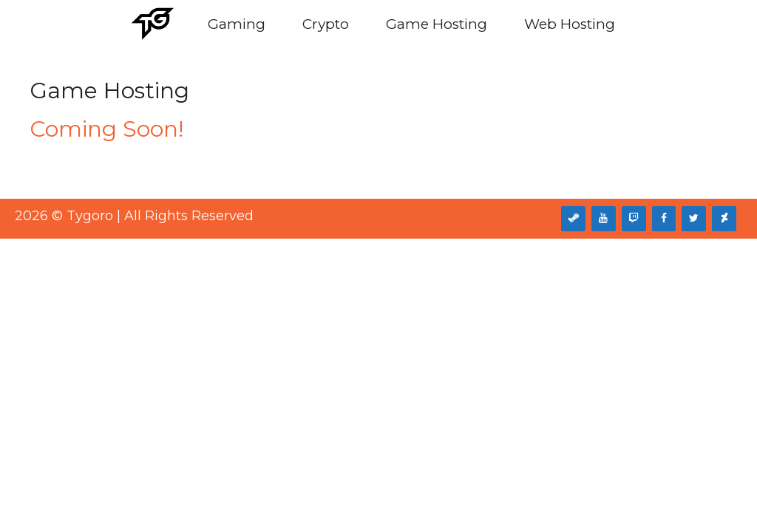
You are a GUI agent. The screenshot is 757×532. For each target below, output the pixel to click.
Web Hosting (570, 24)
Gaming (237, 24)
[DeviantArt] (724, 219)
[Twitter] (694, 219)
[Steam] (573, 219)
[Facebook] (664, 219)
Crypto (326, 24)
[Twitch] (634, 219)
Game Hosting (437, 24)
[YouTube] (604, 219)
